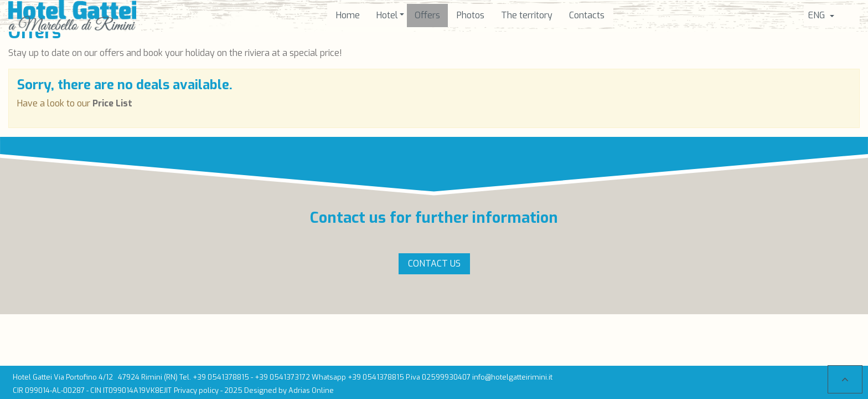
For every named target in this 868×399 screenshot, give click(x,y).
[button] (387, 16)
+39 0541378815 (221, 377)
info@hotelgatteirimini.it (512, 377)
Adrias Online (311, 390)
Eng (818, 15)
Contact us (434, 264)
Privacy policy (196, 390)
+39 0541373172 (282, 377)
